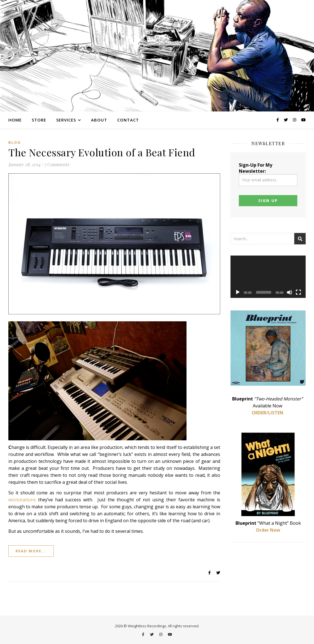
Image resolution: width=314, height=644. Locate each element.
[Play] (238, 292)
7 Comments (57, 164)
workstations (22, 500)
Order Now (268, 530)
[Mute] (290, 292)
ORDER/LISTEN (268, 413)
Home (15, 120)
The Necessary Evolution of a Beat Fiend (102, 152)
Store (39, 120)
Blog (15, 142)
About (99, 120)
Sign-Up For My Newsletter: (268, 174)
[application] (268, 277)
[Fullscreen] (298, 292)
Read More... (31, 551)
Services (66, 120)
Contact (128, 120)
